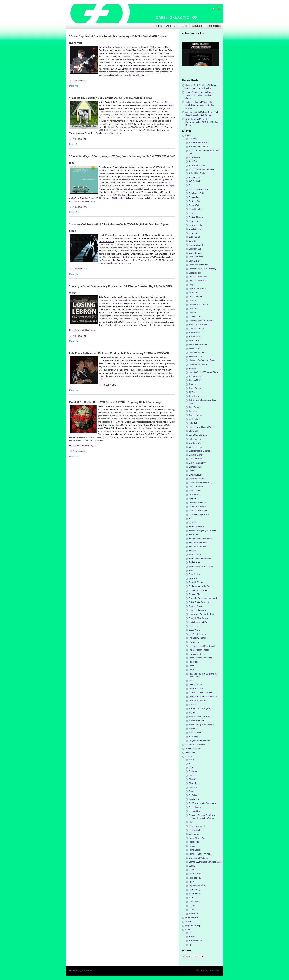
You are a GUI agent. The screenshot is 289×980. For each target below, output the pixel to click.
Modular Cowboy (196, 479)
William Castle (195, 732)
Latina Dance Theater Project (202, 427)
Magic (191, 870)
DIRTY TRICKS (196, 297)
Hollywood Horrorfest (198, 364)
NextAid (192, 499)
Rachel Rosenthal (197, 526)
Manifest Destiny (196, 455)
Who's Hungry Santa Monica (201, 725)
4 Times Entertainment (199, 142)
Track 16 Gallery (196, 689)
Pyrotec (192, 523)
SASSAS (193, 578)
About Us (172, 26)
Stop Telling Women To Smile (202, 614)
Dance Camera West (198, 281)
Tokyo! (192, 670)
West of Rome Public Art (200, 717)
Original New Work (197, 886)
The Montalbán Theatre (199, 650)
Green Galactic (195, 348)
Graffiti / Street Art (197, 838)
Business (193, 771)
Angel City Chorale (197, 165)
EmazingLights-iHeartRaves (201, 321)
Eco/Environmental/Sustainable (203, 803)
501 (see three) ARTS (198, 146)
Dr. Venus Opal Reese (195, 744)
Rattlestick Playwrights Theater (202, 530)
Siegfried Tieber (196, 594)
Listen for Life (195, 439)
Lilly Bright (193, 431)
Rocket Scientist (196, 562)
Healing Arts (194, 842)
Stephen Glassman (197, 610)
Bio (190, 932)
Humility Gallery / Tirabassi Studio (204, 372)
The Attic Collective (197, 634)
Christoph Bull (195, 249)
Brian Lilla (193, 233)
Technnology (194, 902)
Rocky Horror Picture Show (201, 566)
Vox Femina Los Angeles (200, 708)
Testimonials (214, 26)
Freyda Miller (194, 332)
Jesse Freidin (195, 388)
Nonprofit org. (195, 878)
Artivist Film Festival (198, 173)
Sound (192, 898)
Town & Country (196, 685)
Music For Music (196, 487)
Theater (192, 906)
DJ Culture (193, 795)
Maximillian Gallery (197, 463)
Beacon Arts (194, 197)
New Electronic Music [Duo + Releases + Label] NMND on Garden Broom (202, 122)
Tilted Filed (194, 662)
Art (190, 763)
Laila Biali (193, 423)
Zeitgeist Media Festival (199, 740)
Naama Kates (195, 491)
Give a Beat (194, 340)
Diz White (193, 301)
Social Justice (195, 894)
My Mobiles (214, 971)
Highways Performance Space (202, 360)
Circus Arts (194, 783)
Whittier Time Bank (197, 720)
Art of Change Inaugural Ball (201, 169)
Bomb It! (192, 213)
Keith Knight (194, 419)
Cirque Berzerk (195, 253)
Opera (191, 882)
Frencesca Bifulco (197, 329)
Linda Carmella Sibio (198, 435)
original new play (193, 925)
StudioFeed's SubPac (198, 622)
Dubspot (192, 312)
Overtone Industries (197, 503)
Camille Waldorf (196, 245)
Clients (188, 135)
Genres (189, 756)
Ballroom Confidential (198, 189)
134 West (193, 138)
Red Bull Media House (199, 542)
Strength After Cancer (198, 618)
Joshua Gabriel (195, 415)
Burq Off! (193, 241)
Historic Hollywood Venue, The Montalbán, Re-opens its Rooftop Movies (200, 105)
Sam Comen (194, 574)
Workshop (193, 914)
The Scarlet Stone (197, 654)
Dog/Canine (194, 799)
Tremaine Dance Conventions (202, 693)
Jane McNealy (195, 380)
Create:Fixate (195, 273)
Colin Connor (195, 261)
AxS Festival (194, 181)
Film (191, 822)
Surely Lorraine (195, 626)
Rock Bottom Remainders (200, 558)
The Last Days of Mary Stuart (202, 646)
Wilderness (194, 728)
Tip (190, 944)
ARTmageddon (195, 177)
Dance (192, 791)
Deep (191, 285)
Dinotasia (193, 293)
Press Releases (196, 940)
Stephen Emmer (196, 606)
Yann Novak (194, 737)
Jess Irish (193, 384)
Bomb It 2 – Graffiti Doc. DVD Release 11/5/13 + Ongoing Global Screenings (115, 402)
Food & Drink (195, 830)
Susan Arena (194, 630)
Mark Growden (195, 459)
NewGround (194, 495)
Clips (184, 26)
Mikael (192, 471)
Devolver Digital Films (110, 47)
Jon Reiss (193, 411)
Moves (188, 922)
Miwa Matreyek (195, 475)
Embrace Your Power (198, 324)
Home (158, 26)
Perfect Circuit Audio (198, 511)
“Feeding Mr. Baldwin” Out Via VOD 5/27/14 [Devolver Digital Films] (110, 98)
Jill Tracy (193, 392)
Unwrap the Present (197, 701)
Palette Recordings (197, 507)
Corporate (193, 787)
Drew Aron (193, 309)
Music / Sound (195, 874)
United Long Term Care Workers (203, 697)
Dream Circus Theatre (199, 305)
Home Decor (194, 850)
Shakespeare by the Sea (200, 586)
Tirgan (191, 666)
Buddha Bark (194, 237)
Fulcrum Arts (194, 336)
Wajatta (192, 713)
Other (188, 929)
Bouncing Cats (195, 225)
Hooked (192, 368)
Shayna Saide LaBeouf (199, 590)
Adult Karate (194, 157)
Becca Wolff (194, 205)
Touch (191, 681)
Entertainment (195, 807)
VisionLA (193, 705)
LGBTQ (192, 866)
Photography (194, 890)
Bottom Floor (194, 221)
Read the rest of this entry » (136, 75)
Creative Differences (198, 277)
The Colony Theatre (197, 638)
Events (192, 936)
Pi (190, 518)
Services (197, 26)
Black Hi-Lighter (196, 209)
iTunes (154, 322)
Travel (191, 910)
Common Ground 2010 (199, 265)
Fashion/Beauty (196, 811)
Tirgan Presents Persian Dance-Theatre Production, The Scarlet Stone (200, 95)
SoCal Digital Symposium (200, 602)
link (173, 198)
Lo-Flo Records (196, 447)
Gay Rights (194, 834)
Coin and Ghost (196, 257)
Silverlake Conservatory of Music (203, 598)
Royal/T (192, 570)
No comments (80, 81)
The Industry (194, 642)
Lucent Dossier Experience (201, 451)
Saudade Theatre (196, 582)
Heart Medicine (195, 356)
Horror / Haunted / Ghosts (200, 854)
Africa (191, 759)
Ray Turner (194, 534)
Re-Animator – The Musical (201, 538)
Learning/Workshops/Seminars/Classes (206, 862)
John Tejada (194, 407)
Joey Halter (194, 396)
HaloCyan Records (197, 352)
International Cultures (198, 858)
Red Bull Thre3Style (198, 546)
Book (191, 767)
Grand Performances (198, 344)
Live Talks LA (195, 443)
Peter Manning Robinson (200, 515)
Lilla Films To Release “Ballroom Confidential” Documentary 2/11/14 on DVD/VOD (119, 353)
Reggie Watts (195, 554)
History (192, 846)
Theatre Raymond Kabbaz (200, 658)
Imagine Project (196, 376)
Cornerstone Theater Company (202, 269)
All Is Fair (193, 161)
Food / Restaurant (197, 826)
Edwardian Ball (195, 317)
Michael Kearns (196, 467)
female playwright (193, 748)
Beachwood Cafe (196, 193)
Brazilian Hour (195, 229)
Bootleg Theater (196, 217)
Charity (192, 779)
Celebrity (193, 775)
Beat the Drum (195, 201)
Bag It (191, 185)
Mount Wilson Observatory (200, 483)
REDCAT (193, 550)
